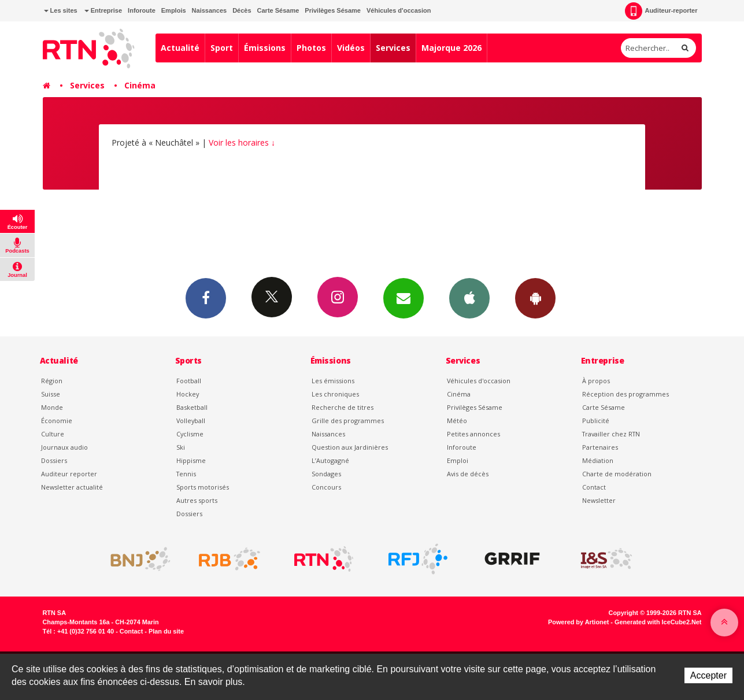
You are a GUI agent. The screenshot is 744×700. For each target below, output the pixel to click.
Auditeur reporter (69, 474)
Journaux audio (64, 447)
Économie (57, 421)
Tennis (186, 474)
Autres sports (197, 500)
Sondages (326, 474)
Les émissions (333, 381)
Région (52, 381)
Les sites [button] (61, 10)
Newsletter (599, 500)
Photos (311, 48)
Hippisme (191, 460)
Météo (457, 421)
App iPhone (469, 298)
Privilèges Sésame (333, 10)
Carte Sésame (278, 10)
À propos (596, 381)
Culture (53, 434)
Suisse (51, 394)
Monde (52, 407)
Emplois (174, 10)
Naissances (210, 10)
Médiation (598, 460)
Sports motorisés (203, 487)
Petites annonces (473, 434)
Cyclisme (190, 434)
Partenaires (600, 447)
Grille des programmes (348, 421)
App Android (535, 298)
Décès (242, 10)
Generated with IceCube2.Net (658, 622)
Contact (594, 487)
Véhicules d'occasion (399, 10)
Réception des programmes (625, 394)
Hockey (188, 394)
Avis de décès (468, 474)
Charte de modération (617, 474)
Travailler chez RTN (611, 434)
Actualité (180, 48)
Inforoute (142, 10)
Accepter (708, 675)
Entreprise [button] (103, 10)
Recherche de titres (343, 407)
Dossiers (54, 460)
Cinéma (140, 85)
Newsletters (404, 298)
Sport (222, 48)
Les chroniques (335, 394)
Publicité (596, 421)
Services (393, 48)
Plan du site (166, 631)
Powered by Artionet (578, 622)
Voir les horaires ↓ (242, 142)
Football (189, 381)
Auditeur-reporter (661, 11)
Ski (181, 447)
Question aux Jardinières (350, 447)
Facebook (206, 298)
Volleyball (191, 421)
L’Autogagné (330, 460)
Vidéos (351, 48)
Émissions (265, 48)
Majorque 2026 (451, 48)
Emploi (458, 460)
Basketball (192, 407)
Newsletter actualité (72, 487)
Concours (326, 487)
